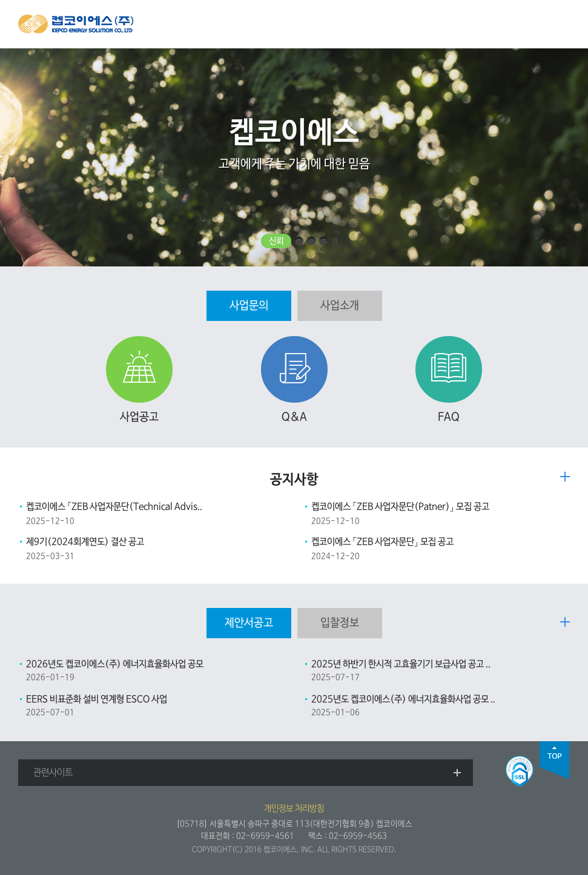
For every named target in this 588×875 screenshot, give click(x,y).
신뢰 (276, 241)
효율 (299, 241)
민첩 (311, 241)
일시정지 (335, 241)
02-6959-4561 (265, 836)
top (555, 760)
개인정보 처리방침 (294, 808)
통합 (323, 241)
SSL (520, 771)
